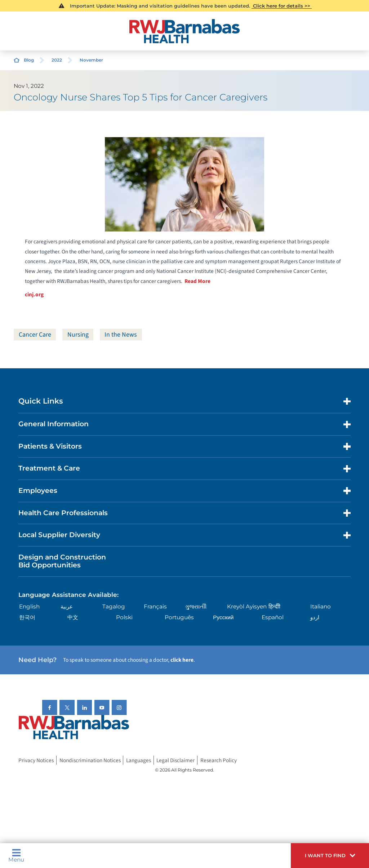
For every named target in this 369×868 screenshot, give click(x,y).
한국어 (27, 617)
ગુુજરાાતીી (196, 606)
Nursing (78, 335)
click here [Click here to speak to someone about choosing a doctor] (182, 660)
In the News (121, 335)
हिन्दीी (274, 606)
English (29, 606)
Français (155, 606)
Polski (124, 617)
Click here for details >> (282, 6)
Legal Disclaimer (175, 760)
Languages (139, 760)
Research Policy (219, 760)
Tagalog (114, 606)
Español (273, 617)
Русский (223, 617)
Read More (197, 281)
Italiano (321, 606)
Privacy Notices (36, 760)
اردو (315, 617)
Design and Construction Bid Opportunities (62, 561)
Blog (29, 60)
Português (179, 617)
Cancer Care (35, 335)
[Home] (184, 31)
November (91, 60)
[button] (330, 856)
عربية (67, 606)
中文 (73, 617)
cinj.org (34, 294)
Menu (16, 855)
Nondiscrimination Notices (90, 760)
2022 (57, 60)
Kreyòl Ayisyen (247, 606)
